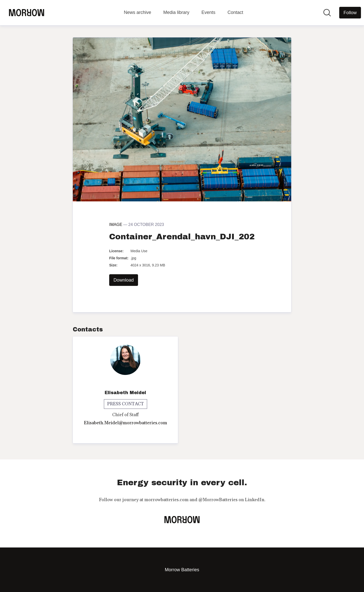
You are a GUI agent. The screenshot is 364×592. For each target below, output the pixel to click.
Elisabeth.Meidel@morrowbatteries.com (126, 423)
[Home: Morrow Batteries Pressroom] (27, 13)
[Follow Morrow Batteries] (350, 13)
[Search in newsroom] (327, 13)
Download (124, 280)
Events (208, 12)
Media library (176, 12)
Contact (235, 12)
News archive (138, 12)
